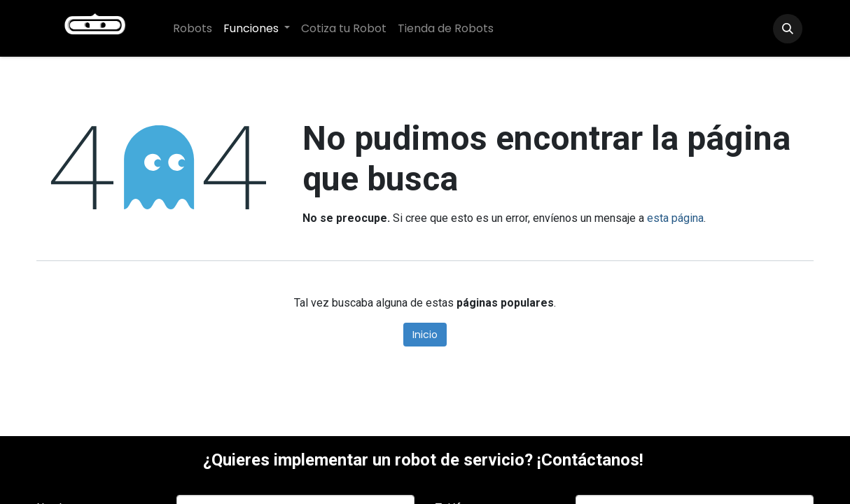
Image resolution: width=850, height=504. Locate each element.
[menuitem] (193, 29)
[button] (788, 29)
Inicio (425, 335)
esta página (675, 218)
